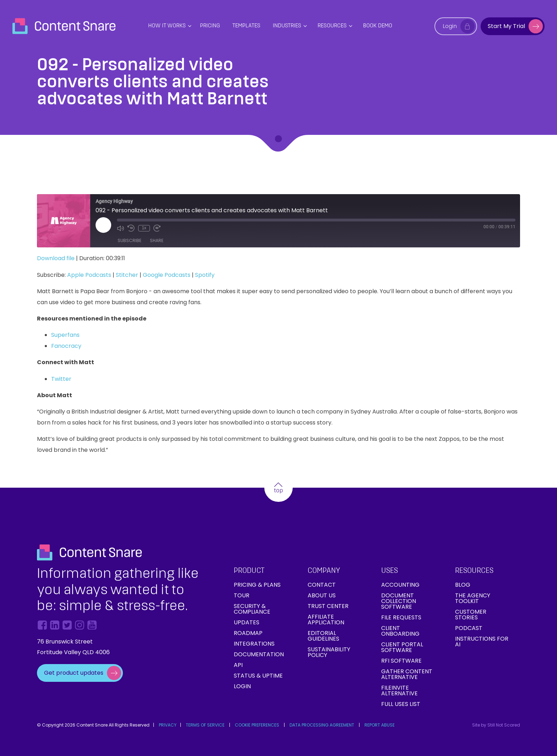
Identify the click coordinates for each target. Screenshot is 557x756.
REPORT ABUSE (380, 725)
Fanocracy (66, 346)
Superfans (65, 335)
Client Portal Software (402, 647)
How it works (167, 26)
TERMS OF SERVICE (205, 725)
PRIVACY (168, 725)
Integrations (254, 644)
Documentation (259, 654)
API (238, 665)
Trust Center (328, 606)
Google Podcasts (167, 275)
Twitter (61, 379)
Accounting (400, 585)
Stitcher (127, 275)
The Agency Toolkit (473, 598)
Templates (246, 26)
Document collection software (399, 601)
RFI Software (401, 661)
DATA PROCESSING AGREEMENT (322, 725)
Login (242, 686)
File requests (401, 617)
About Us (322, 595)
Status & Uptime (258, 676)
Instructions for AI (482, 642)
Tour (242, 595)
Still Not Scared (504, 725)
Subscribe (129, 240)
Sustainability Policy (329, 652)
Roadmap (248, 633)
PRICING (210, 26)
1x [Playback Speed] (144, 228)
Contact (322, 585)
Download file (56, 258)
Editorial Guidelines (323, 636)
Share (157, 240)
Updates (247, 622)
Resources (332, 26)
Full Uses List (401, 704)
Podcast (469, 628)
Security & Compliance (252, 609)
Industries (287, 26)
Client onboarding (400, 631)
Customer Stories (471, 615)
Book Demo (378, 26)
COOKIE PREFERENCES (257, 725)
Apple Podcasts (89, 275)
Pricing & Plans (257, 585)
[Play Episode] (103, 225)
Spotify (205, 275)
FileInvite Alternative (399, 691)
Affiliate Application (326, 620)
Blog (463, 585)
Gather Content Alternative (407, 674)
